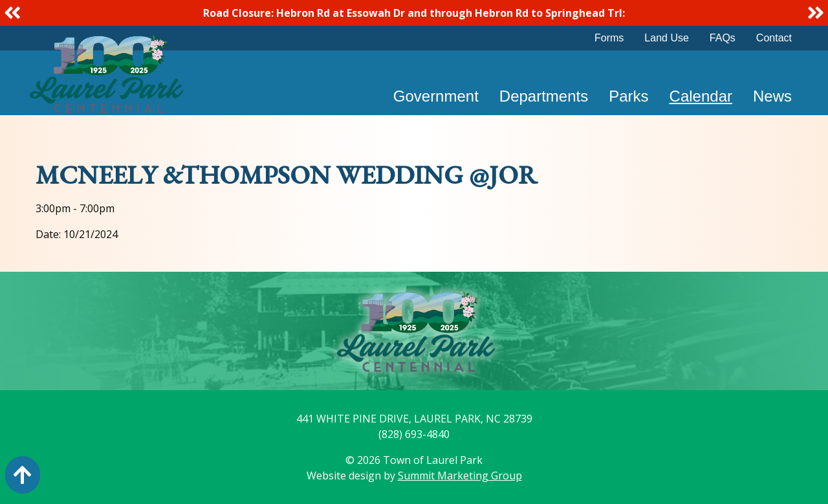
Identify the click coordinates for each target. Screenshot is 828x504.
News (772, 96)
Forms (609, 38)
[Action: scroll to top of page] (23, 475)
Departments (544, 96)
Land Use (667, 38)
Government (436, 96)
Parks (628, 96)
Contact (774, 38)
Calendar (701, 96)
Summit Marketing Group (460, 476)
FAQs (723, 38)
